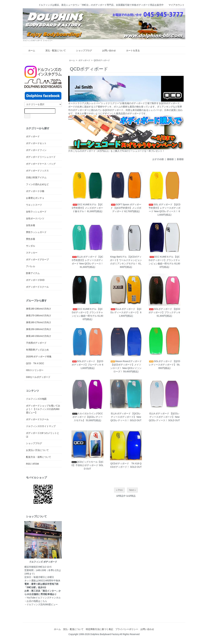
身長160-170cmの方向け (39, 322)
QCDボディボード (102, 60)
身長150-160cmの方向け (39, 329)
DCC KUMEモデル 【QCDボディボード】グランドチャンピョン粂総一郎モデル (164, 260)
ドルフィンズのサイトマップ (41, 426)
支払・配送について (53, 50)
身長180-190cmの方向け (39, 309)
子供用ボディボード (36, 343)
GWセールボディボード (38, 377)
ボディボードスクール (37, 287)
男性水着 (31, 239)
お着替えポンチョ (35, 198)
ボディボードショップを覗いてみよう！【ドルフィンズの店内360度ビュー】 (43, 409)
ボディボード (84, 60)
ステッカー (32, 253)
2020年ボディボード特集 (39, 357)
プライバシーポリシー (127, 629)
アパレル (31, 266)
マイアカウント (175, 5)
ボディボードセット (36, 143)
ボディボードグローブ (37, 259)
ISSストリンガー (35, 370)
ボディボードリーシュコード (41, 157)
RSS (28, 464)
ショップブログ (82, 50)
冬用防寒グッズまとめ (37, 350)
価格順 (170, 159)
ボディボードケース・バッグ (41, 164)
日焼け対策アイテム (36, 177)
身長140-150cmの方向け (39, 336)
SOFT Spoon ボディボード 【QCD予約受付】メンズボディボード (126, 208)
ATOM (36, 464)
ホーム (29, 50)
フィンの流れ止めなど (37, 184)
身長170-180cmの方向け (39, 315)
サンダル (31, 246)
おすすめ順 (158, 159)
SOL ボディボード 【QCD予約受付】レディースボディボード (164, 208)
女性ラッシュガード (36, 212)
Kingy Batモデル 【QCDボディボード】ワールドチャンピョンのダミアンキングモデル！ (126, 260)
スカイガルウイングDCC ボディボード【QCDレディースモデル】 (87, 417)
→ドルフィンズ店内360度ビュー (41, 604)
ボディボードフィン (36, 150)
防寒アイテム (33, 273)
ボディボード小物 (35, 191)
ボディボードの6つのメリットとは (43, 435)
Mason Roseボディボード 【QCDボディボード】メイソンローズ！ (126, 365)
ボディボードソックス (37, 171)
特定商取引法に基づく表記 (99, 629)
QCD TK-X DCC (35, 363)
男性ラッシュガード (36, 232)
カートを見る (131, 50)
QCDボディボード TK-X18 (125, 463)
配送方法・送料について (39, 457)
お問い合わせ (107, 50)
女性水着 (31, 225)
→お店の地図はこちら (36, 601)
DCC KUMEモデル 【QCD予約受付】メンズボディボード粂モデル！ (87, 208)
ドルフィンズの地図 (36, 399)
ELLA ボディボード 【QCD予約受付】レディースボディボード (88, 260)
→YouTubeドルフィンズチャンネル (42, 598)
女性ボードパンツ (35, 218)
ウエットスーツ (34, 205)
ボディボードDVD (35, 280)
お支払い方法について (37, 450)
